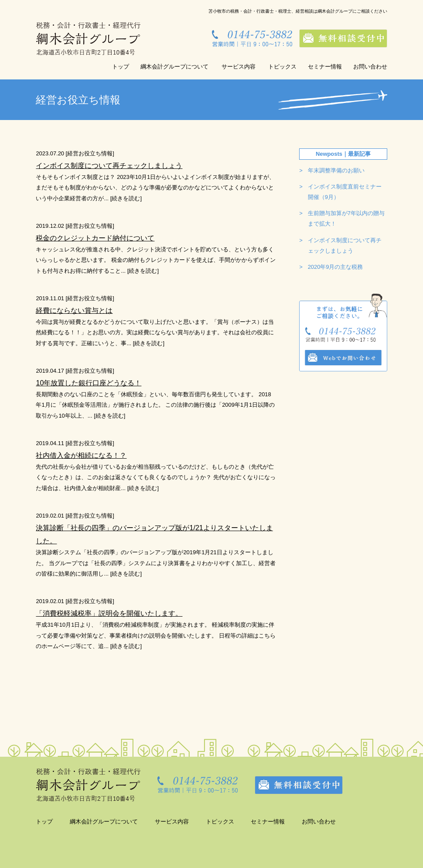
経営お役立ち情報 (90, 153)
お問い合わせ (370, 67)
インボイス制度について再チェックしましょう (109, 165)
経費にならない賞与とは (74, 310)
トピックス (282, 67)
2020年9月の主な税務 (336, 267)
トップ (121, 67)
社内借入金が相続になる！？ (81, 455)
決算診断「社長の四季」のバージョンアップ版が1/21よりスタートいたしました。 (154, 534)
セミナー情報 (325, 67)
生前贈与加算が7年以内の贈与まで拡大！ (346, 218)
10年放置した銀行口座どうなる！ (89, 383)
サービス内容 (239, 67)
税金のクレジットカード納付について (95, 238)
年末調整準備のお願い (336, 170)
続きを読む (126, 198)
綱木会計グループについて (174, 67)
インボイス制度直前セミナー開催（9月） (345, 192)
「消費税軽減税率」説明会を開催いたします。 (109, 613)
